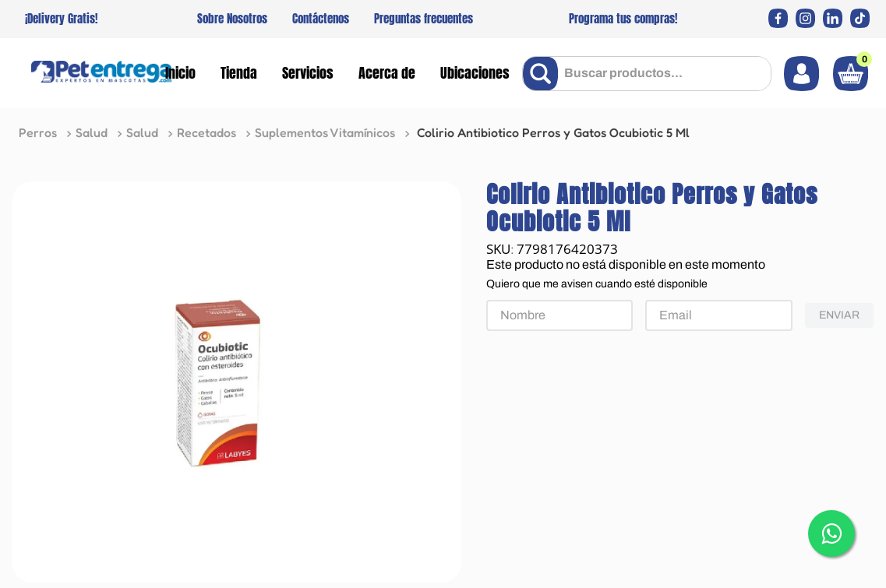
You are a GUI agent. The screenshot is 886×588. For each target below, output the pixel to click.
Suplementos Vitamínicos (325, 132)
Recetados (206, 132)
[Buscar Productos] (544, 74)
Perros (38, 132)
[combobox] (647, 74)
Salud (92, 132)
